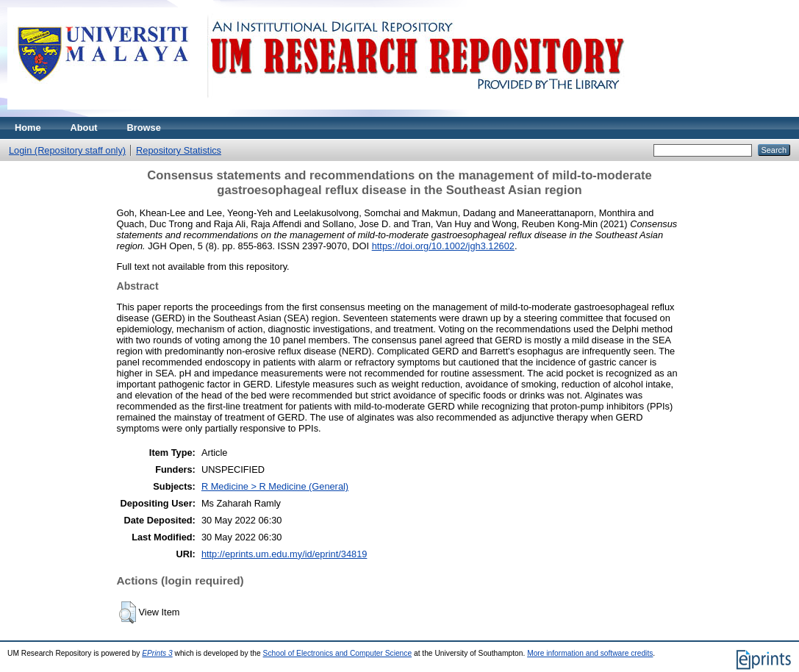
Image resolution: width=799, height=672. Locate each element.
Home (28, 128)
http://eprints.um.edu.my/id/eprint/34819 (284, 554)
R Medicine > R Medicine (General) (275, 486)
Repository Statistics (179, 150)
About (84, 128)
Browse (144, 128)
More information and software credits (590, 653)
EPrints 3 (157, 653)
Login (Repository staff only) (67, 150)
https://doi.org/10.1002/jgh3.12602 (443, 246)
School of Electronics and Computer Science (338, 653)
